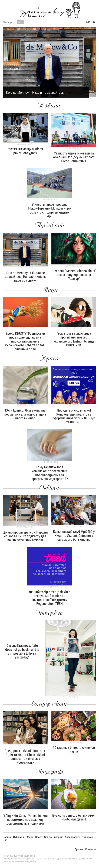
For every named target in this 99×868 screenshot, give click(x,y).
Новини (50, 105)
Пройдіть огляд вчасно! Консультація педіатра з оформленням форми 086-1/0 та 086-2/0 (74, 416)
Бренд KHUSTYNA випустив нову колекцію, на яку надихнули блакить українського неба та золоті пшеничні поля (25, 341)
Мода (50, 290)
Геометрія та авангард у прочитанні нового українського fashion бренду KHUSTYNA (74, 339)
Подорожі (49, 772)
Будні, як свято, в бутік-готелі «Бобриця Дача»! (74, 817)
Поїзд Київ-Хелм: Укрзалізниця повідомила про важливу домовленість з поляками (25, 820)
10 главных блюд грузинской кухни (74, 749)
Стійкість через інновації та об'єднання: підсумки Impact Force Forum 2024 (74, 157)
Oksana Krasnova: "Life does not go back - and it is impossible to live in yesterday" (22, 651)
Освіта (49, 488)
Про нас (79, 849)
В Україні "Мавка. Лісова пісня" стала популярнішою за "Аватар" (74, 275)
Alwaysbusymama (24, 856)
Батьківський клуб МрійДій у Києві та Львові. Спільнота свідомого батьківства (74, 535)
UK (5, 840)
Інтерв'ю (50, 613)
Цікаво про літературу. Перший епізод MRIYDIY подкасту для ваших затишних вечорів (25, 536)
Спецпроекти (50, 704)
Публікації (50, 225)
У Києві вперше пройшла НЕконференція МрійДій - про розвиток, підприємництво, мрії (49, 210)
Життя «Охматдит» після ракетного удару (25, 151)
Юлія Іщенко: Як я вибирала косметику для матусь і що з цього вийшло (25, 414)
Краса (50, 358)
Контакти (91, 849)
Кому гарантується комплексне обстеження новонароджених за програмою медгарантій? (50, 473)
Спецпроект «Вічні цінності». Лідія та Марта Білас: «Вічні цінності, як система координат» (25, 756)
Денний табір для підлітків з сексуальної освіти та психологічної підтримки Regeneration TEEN (49, 598)
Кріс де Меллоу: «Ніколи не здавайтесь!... (37, 93)
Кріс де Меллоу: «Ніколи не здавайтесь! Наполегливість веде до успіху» (25, 277)
